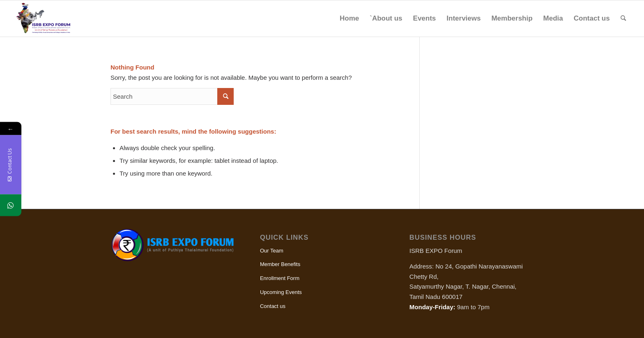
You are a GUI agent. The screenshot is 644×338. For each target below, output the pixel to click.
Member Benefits (280, 264)
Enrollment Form (280, 278)
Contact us (273, 306)
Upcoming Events (281, 292)
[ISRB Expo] (48, 19)
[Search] (623, 19)
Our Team (272, 251)
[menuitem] (349, 19)
